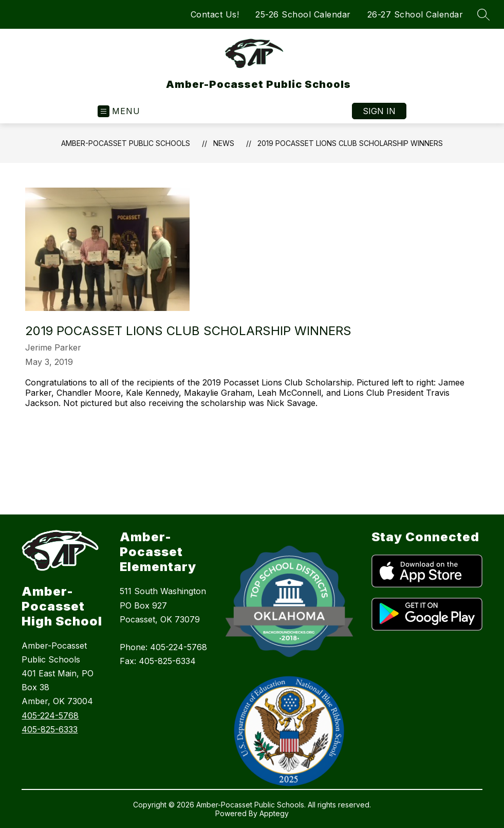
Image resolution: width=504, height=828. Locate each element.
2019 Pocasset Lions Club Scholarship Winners (350, 143)
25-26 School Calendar (303, 14)
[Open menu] (119, 111)
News (224, 143)
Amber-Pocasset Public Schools (126, 143)
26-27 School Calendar (415, 14)
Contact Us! (215, 14)
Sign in (379, 111)
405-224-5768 (50, 715)
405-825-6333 (50, 729)
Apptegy (274, 813)
